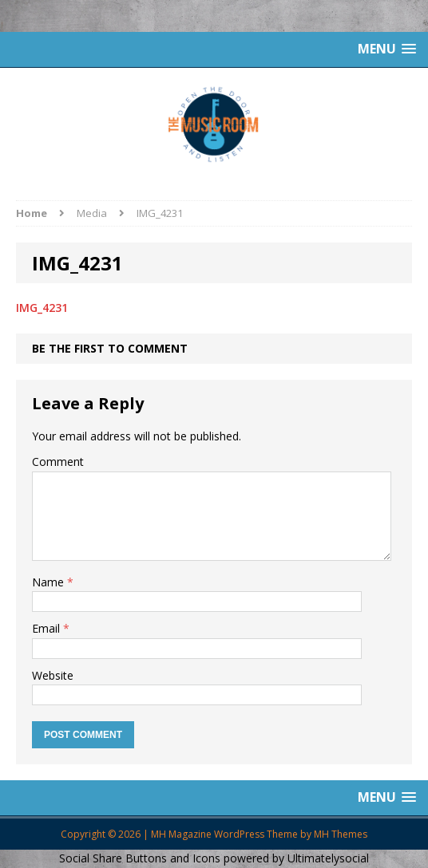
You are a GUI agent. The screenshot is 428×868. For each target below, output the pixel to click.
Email (48, 628)
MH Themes (341, 834)
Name (50, 582)
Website (53, 675)
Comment (58, 462)
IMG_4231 (42, 308)
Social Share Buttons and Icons (140, 858)
